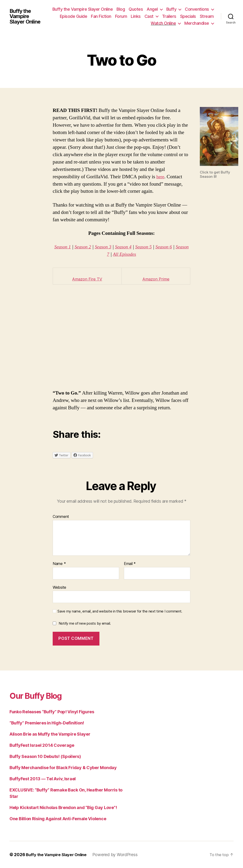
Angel (185, 9)
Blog (153, 9)
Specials (121, 23)
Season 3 (110, 247)
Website (59, 587)
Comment (61, 517)
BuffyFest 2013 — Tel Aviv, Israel (43, 779)
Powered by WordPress (120, 855)
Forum (159, 16)
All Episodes (132, 254)
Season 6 (174, 247)
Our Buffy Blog (40, 695)
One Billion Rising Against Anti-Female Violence (58, 819)
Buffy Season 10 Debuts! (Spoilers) (45, 756)
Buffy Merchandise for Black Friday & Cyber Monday (63, 768)
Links (173, 16)
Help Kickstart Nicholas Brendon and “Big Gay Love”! (63, 808)
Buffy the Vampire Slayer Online (26, 16)
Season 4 (131, 247)
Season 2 (88, 247)
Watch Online (163, 23)
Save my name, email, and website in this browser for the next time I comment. (120, 611)
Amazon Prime (156, 279)
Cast (187, 16)
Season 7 (107, 254)
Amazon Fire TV (87, 279)
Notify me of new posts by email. (85, 623)
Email (130, 564)
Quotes (168, 9)
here (161, 177)
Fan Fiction (139, 16)
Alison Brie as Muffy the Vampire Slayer (50, 734)
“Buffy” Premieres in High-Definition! (47, 723)
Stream (140, 23)
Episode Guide (111, 16)
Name (59, 564)
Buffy (204, 9)
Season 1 (66, 247)
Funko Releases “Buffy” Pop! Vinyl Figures (52, 712)
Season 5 (152, 247)
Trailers (207, 16)
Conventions (77, 16)
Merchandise (197, 23)
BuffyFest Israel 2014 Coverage (42, 745)
